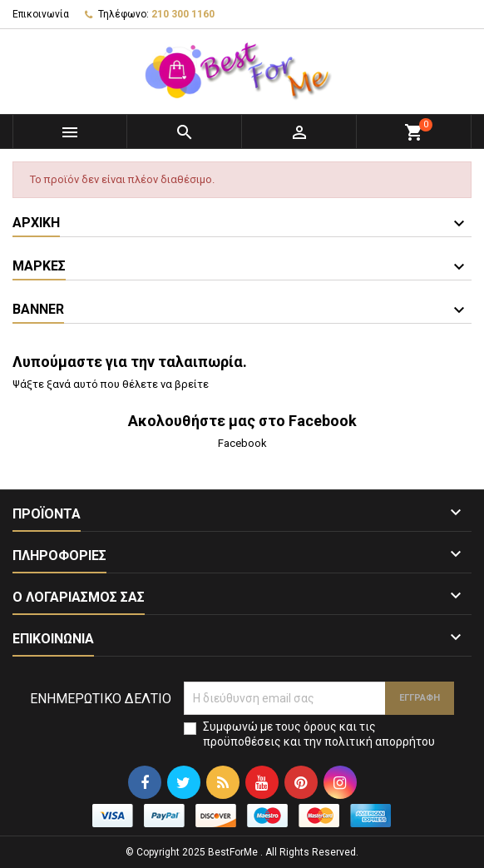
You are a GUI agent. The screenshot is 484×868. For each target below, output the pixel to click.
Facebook (242, 443)
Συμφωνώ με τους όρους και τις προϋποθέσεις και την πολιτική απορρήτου (319, 734)
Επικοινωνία (41, 14)
